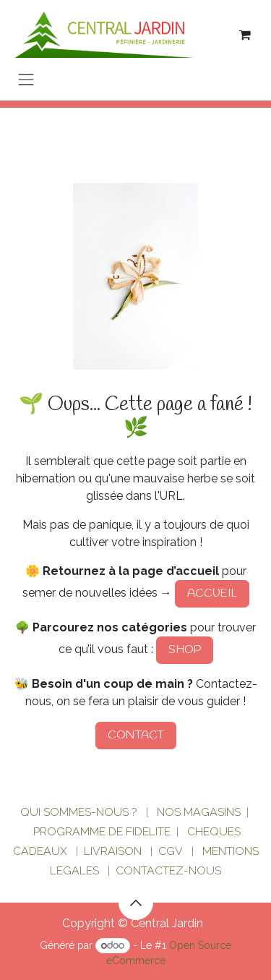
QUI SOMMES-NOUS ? (79, 812)
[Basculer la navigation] (26, 79)
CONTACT (136, 735)
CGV (171, 851)
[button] (136, 903)
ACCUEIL (212, 593)
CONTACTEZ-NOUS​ (168, 870)
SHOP (185, 650)
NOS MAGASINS (199, 812)
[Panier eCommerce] (245, 35)
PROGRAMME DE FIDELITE (102, 831)
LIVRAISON (113, 851)
